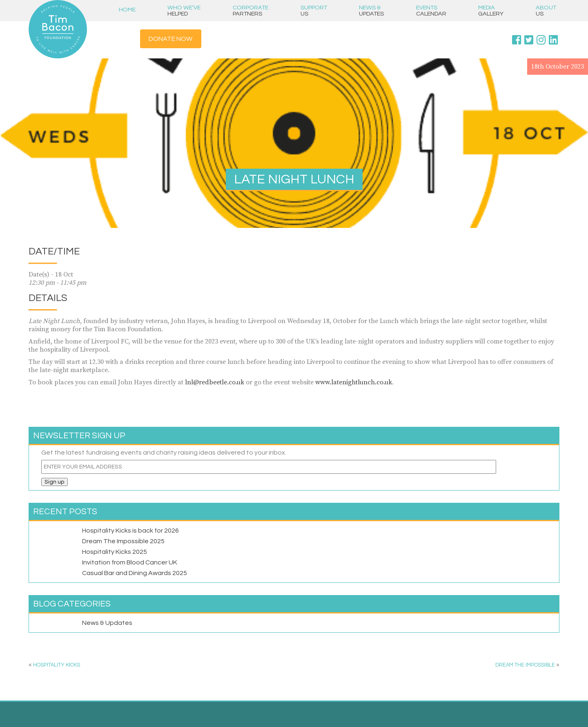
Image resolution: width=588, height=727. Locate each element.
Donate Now (170, 39)
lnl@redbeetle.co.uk (215, 382)
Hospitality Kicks (57, 665)
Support (314, 11)
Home (127, 10)
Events (431, 11)
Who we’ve (184, 11)
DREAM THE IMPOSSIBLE (525, 665)
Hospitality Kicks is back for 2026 (130, 531)
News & (371, 11)
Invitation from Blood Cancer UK (130, 562)
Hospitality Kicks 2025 (115, 552)
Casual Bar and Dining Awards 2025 (135, 573)
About (546, 11)
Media (491, 11)
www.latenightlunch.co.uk (354, 382)
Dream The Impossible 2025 (123, 541)
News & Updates (107, 623)
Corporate (251, 11)
